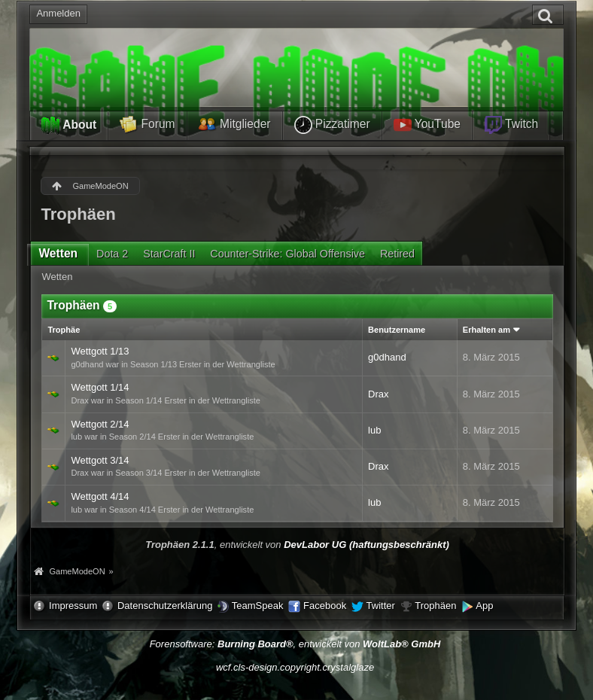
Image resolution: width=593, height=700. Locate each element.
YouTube (427, 125)
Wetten (58, 253)
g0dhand (387, 357)
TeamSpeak (258, 606)
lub (374, 430)
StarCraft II (169, 254)
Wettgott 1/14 (100, 387)
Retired (397, 254)
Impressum (73, 606)
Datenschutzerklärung (165, 606)
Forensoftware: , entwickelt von (295, 644)
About (69, 126)
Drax (378, 394)
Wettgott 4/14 (100, 496)
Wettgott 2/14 (100, 424)
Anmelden (58, 13)
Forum (147, 125)
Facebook (325, 606)
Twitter (381, 606)
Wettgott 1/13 (100, 351)
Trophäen (435, 606)
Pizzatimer (332, 125)
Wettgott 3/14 (100, 460)
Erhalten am (487, 330)
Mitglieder (235, 125)
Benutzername (397, 330)
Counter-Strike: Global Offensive (287, 254)
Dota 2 (112, 254)
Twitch (511, 125)
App (484, 606)
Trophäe (64, 330)
